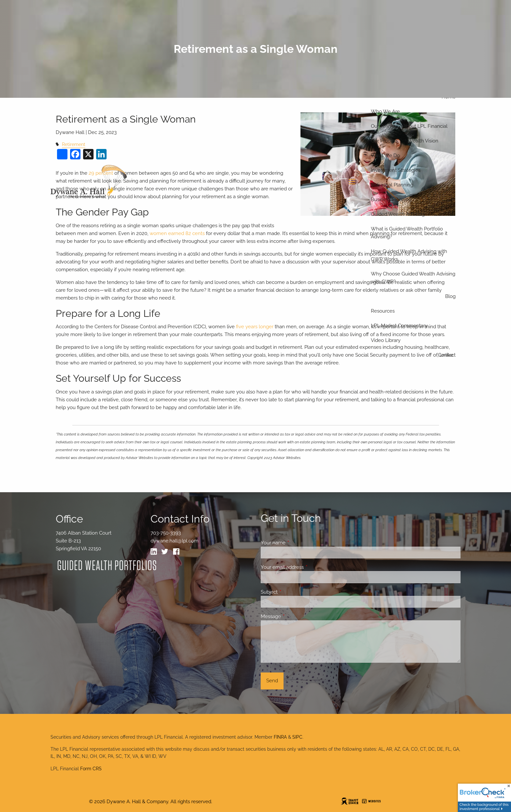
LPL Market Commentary (399, 326)
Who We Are (385, 111)
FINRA (280, 737)
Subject (293, 592)
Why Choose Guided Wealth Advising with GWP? (413, 278)
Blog (450, 296)
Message (294, 616)
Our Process (384, 141)
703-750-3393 (166, 533)
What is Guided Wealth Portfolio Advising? (407, 233)
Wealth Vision (423, 141)
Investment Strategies (396, 170)
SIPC (297, 737)
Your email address (306, 567)
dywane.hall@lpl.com (175, 541)
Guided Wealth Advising (398, 214)
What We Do (385, 155)
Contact (447, 355)
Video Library (386, 340)
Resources (383, 311)
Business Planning (391, 199)
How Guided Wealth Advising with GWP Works (409, 255)
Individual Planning (392, 185)
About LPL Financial (425, 126)
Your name (297, 543)
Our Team (382, 126)
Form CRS (91, 769)
